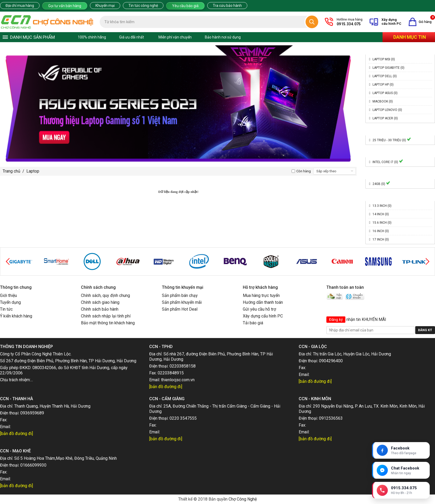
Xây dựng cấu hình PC (263, 316)
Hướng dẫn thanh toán (263, 302)
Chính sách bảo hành (100, 309)
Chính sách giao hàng (100, 302)
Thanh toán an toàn (345, 287)
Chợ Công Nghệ (243, 499)
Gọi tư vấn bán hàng (65, 6)
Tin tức (6, 309)
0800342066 (44, 368)
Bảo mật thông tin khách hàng (108, 323)
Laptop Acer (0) (385, 118)
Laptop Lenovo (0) (387, 110)
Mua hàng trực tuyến (261, 295)
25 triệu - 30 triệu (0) (392, 140)
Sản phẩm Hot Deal (180, 309)
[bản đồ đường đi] (166, 387)
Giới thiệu (8, 295)
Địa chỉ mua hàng (20, 6)
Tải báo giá (253, 323)
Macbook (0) (383, 101)
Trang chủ (11, 171)
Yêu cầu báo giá (185, 6)
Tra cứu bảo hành (227, 6)
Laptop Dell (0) (385, 76)
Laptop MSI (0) (384, 59)
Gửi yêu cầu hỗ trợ (259, 309)
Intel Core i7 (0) (388, 162)
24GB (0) (381, 184)
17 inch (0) (381, 239)
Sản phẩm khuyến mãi (182, 302)
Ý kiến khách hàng (16, 316)
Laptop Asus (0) (385, 93)
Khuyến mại (105, 6)
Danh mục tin (410, 37)
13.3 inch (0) (382, 206)
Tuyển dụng (10, 302)
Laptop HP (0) (383, 85)
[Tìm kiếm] (312, 22)
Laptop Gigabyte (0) (388, 68)
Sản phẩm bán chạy (180, 295)
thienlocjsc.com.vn (178, 380)
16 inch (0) (381, 231)
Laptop (33, 171)
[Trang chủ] (47, 22)
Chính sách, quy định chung (105, 295)
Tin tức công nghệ (143, 6)
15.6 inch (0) (382, 223)
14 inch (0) (381, 214)
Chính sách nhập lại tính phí (106, 316)
